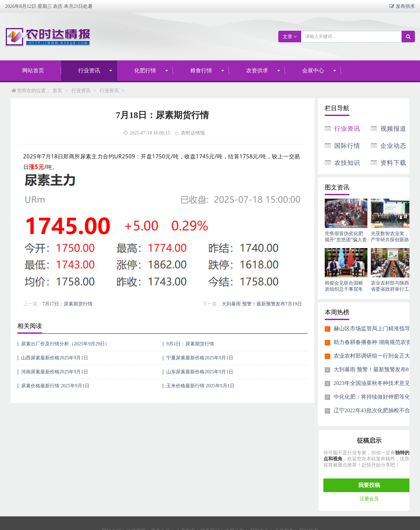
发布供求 (405, 6)
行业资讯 (89, 70)
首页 (57, 91)
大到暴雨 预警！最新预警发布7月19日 (262, 304)
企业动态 (393, 146)
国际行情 (347, 146)
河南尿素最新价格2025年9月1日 (55, 372)
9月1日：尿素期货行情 (190, 344)
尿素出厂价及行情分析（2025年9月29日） (65, 344)
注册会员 (369, 499)
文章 (290, 37)
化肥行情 (145, 70)
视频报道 (393, 129)
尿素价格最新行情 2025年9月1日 (55, 386)
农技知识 (347, 163)
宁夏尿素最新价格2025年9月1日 (200, 358)
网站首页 (33, 70)
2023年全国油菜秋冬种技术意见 (372, 383)
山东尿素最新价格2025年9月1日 (200, 372)
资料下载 (393, 163)
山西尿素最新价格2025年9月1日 (55, 358)
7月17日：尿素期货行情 (67, 304)
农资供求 (257, 70)
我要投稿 (369, 485)
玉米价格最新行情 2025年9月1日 (200, 386)
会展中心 (313, 70)
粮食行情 (201, 70)
